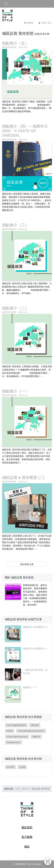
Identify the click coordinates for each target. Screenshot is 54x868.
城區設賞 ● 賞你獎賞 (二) (23, 478)
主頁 (17, 789)
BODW (10, 731)
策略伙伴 (36, 737)
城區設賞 (35, 725)
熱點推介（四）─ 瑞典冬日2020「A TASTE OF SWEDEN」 (25, 131)
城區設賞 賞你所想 (9, 47)
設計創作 (10, 767)
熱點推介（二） (15, 308)
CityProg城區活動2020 (16, 725)
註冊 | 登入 (45, 23)
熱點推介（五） (15, 43)
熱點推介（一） (15, 391)
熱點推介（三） (15, 225)
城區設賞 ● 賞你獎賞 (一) (35, 649)
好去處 (22, 767)
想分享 (25, 789)
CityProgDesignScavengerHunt (31, 731)
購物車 (29, 23)
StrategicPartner (14, 742)
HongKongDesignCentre (17, 737)
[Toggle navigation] (6, 4)
